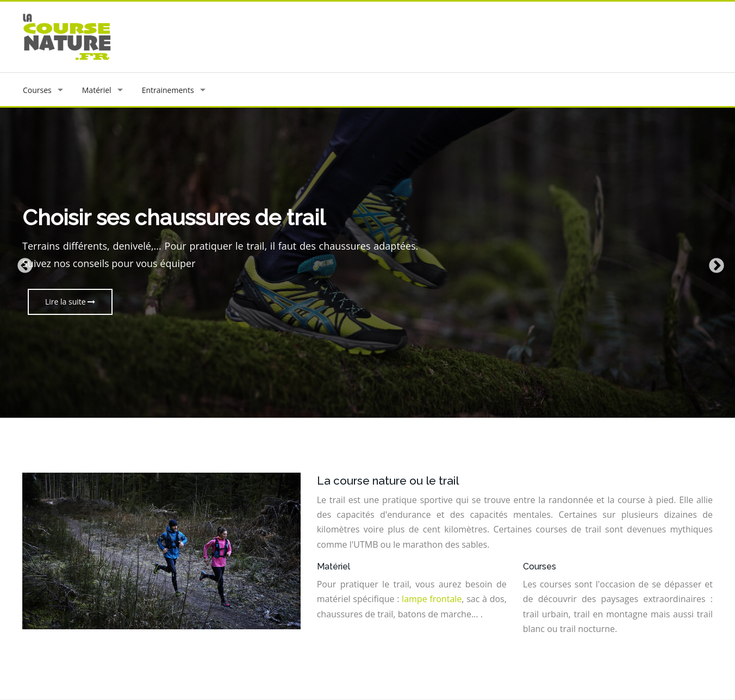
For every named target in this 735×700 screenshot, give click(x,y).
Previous (22, 263)
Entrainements (168, 90)
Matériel (97, 90)
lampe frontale (432, 599)
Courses (37, 90)
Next (713, 263)
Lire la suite (70, 302)
